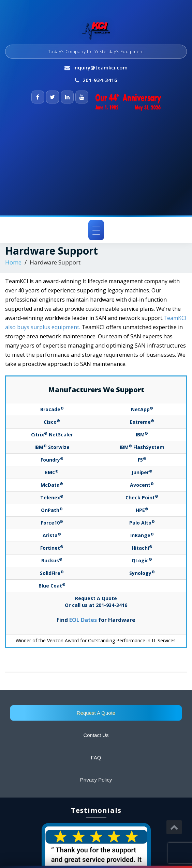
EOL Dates (83, 620)
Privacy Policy (96, 780)
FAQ (96, 758)
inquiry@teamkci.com (100, 67)
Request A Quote (96, 713)
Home (13, 262)
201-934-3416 (100, 80)
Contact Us (96, 735)
